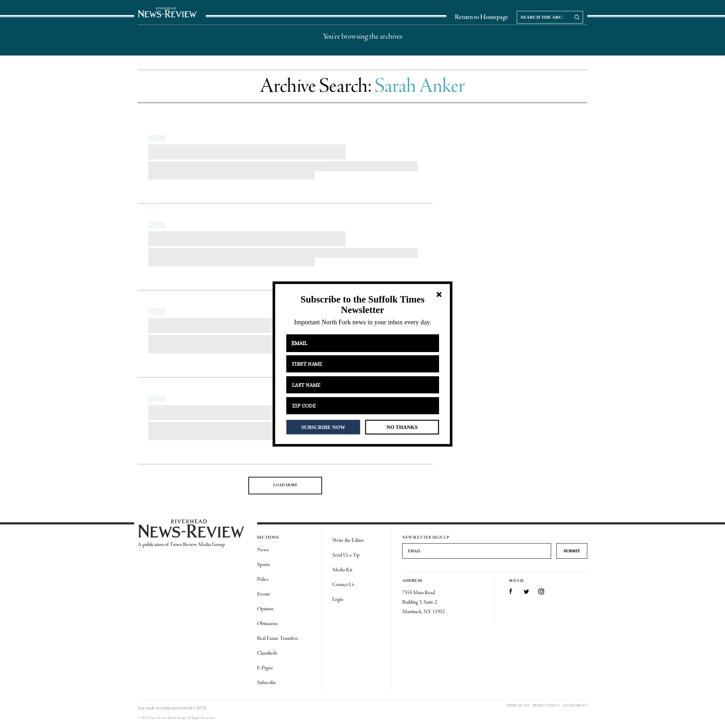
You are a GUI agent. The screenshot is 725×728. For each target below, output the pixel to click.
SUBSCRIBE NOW (323, 427)
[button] (362, 305)
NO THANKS (402, 427)
